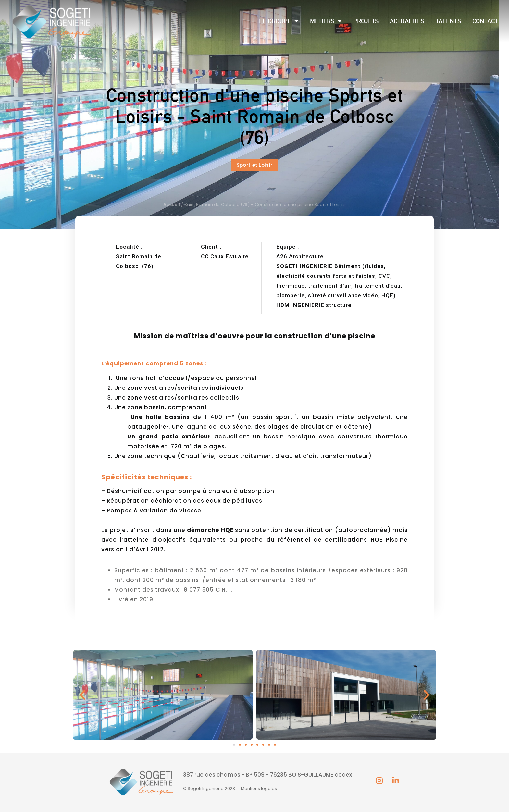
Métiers (326, 21)
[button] (255, 165)
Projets (366, 21)
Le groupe (279, 21)
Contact (485, 21)
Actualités (407, 21)
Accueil (172, 205)
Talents (448, 21)
